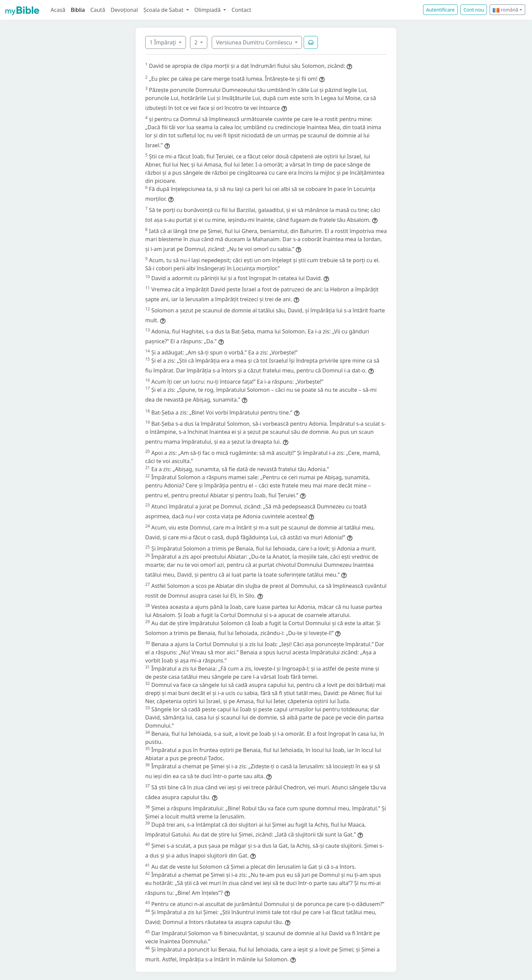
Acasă (58, 10)
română (505, 10)
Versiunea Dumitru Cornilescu (255, 42)
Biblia (78, 10)
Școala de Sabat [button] (164, 10)
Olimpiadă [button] (208, 10)
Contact (241, 10)
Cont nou (474, 10)
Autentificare (440, 10)
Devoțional (124, 10)
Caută (98, 10)
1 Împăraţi (164, 42)
